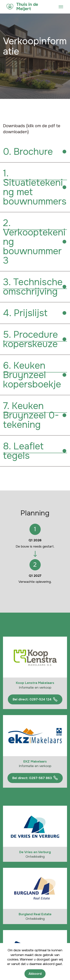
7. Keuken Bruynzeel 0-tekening (31, 415)
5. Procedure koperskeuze (30, 339)
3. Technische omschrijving (33, 287)
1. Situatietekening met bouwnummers (35, 187)
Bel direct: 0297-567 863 (35, 778)
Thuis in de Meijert (27, 7)
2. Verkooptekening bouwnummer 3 (34, 242)
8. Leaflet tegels (23, 451)
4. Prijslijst (25, 313)
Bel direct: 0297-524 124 (35, 699)
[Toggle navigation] (61, 7)
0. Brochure (28, 152)
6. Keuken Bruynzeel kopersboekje (32, 375)
